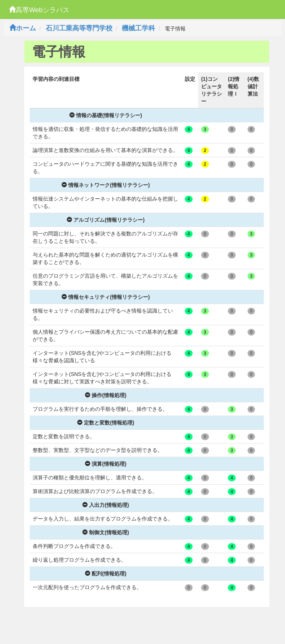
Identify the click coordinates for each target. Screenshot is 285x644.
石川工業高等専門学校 (79, 28)
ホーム (23, 28)
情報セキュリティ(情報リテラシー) (106, 297)
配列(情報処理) (106, 574)
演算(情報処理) (106, 464)
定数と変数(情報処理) (106, 423)
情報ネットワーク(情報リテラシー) (106, 185)
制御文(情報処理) (106, 532)
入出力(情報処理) (106, 505)
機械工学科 (138, 28)
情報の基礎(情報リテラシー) (106, 115)
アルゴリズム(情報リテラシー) (106, 220)
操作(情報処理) (106, 395)
